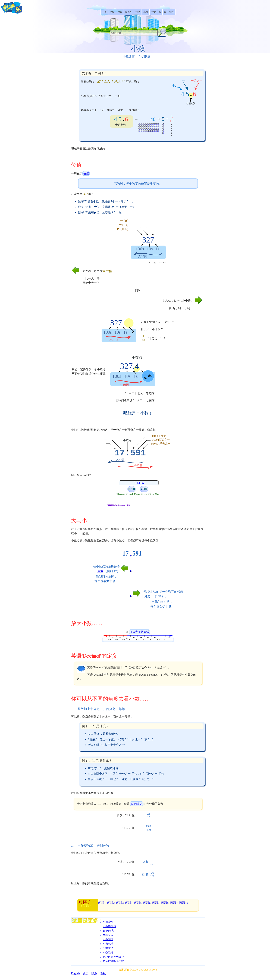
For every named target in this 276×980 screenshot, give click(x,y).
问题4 (129, 903)
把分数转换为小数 (113, 961)
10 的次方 (137, 804)
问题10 (184, 903)
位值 (86, 173)
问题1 (102, 903)
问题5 (138, 903)
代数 (120, 12)
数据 (138, 12)
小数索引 (108, 922)
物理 (172, 12)
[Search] (134, 33)
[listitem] (104, 12)
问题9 (174, 903)
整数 (100, 571)
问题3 (120, 903)
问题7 (156, 903)
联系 (94, 973)
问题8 (165, 903)
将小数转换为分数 (113, 957)
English (75, 973)
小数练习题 (109, 926)
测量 (153, 12)
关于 (86, 973)
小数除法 (108, 953)
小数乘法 (108, 948)
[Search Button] (162, 32)
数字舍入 (108, 935)
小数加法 (108, 939)
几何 (146, 12)
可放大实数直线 (139, 632)
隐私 (103, 973)
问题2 (111, 903)
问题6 (147, 903)
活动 (112, 12)
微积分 (129, 12)
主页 (104, 12)
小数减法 (108, 944)
